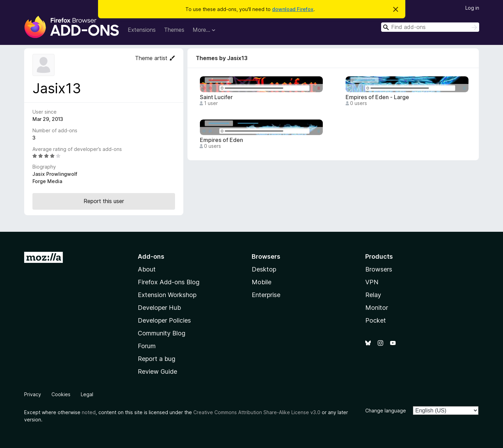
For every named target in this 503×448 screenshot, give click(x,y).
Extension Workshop (167, 295)
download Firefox (293, 9)
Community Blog (162, 333)
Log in (472, 8)
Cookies (61, 394)
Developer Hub (159, 308)
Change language (386, 411)
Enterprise (266, 295)
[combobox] (430, 27)
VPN (372, 282)
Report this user (104, 201)
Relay (373, 295)
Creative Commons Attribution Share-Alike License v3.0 (257, 412)
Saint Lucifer (216, 97)
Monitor (377, 308)
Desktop (264, 269)
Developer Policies (164, 320)
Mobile (262, 282)
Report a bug (157, 359)
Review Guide (157, 371)
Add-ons (151, 256)
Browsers (379, 269)
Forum (147, 346)
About (147, 269)
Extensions (142, 30)
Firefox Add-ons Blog (169, 282)
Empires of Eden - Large (377, 97)
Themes (174, 30)
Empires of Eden (221, 140)
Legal (87, 394)
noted (89, 412)
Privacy (33, 394)
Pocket (376, 320)
